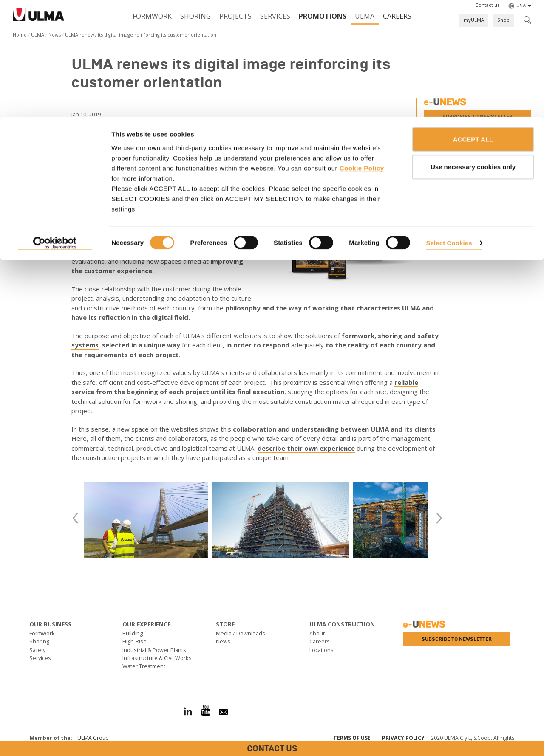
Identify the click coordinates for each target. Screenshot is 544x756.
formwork (358, 336)
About (317, 633)
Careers (320, 641)
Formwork (42, 633)
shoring (390, 336)
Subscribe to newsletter (457, 639)
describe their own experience (306, 448)
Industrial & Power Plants (154, 650)
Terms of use (352, 738)
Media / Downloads (241, 633)
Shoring (39, 641)
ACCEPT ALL (473, 22)
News (223, 641)
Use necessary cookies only (473, 50)
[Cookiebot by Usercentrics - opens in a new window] (55, 127)
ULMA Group (93, 738)
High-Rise (135, 641)
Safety (37, 650)
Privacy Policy (403, 738)
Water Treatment (144, 666)
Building (133, 633)
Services (40, 658)
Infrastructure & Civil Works (157, 658)
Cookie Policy (362, 51)
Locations (322, 650)
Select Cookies (449, 126)
